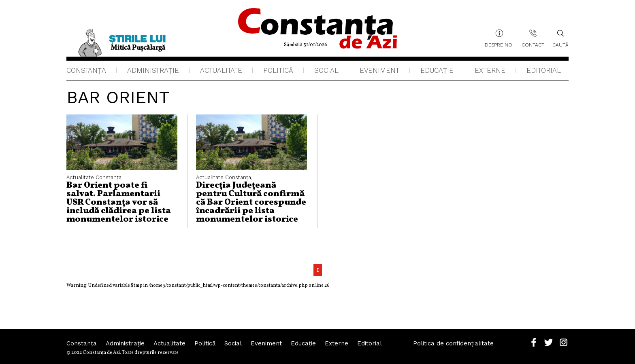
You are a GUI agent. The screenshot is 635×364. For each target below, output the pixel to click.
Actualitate (221, 70)
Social (326, 70)
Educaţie (437, 70)
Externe (490, 70)
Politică (278, 70)
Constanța (86, 70)
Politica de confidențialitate (453, 343)
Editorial (544, 70)
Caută (560, 38)
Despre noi (499, 45)
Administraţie (153, 70)
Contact (533, 45)
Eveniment (379, 70)
